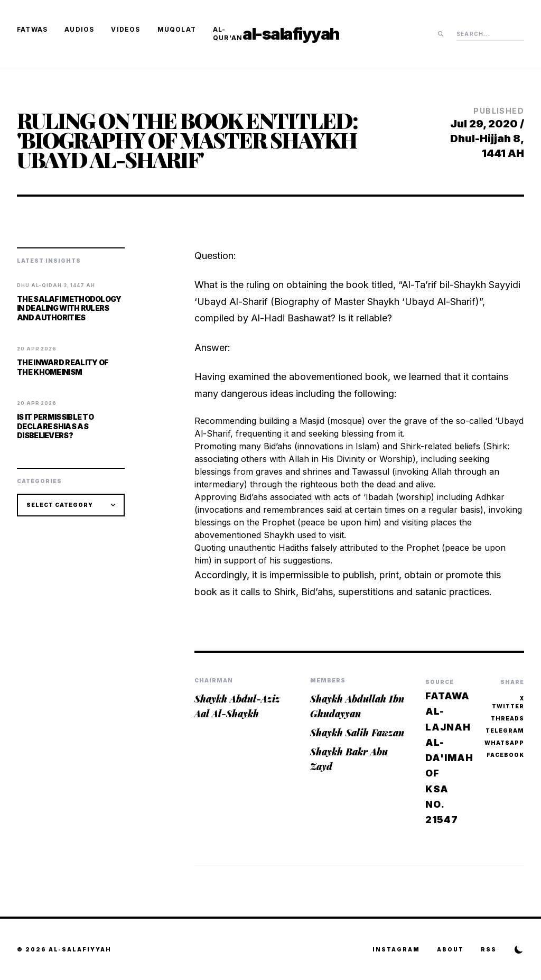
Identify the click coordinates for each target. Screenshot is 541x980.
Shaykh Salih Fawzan (357, 733)
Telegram (505, 731)
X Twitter (508, 702)
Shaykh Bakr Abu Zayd (349, 759)
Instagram (396, 949)
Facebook (505, 755)
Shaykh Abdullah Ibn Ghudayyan (357, 706)
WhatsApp (504, 743)
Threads (507, 718)
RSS (489, 949)
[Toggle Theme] (519, 949)
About (450, 949)
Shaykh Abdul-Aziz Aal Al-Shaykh (237, 706)
